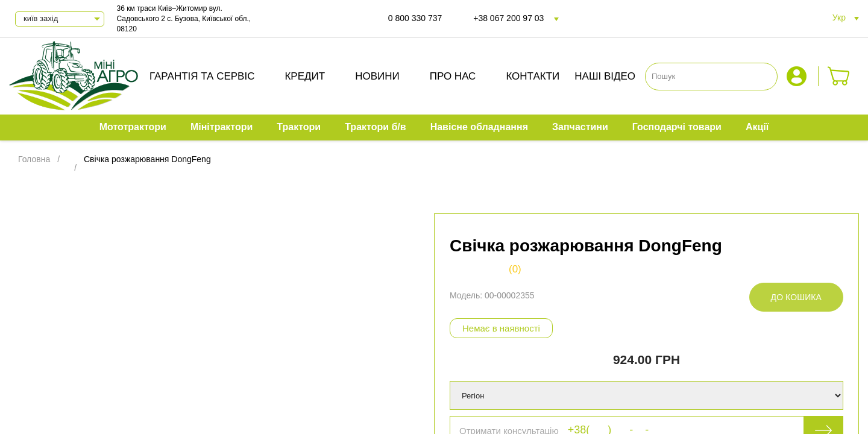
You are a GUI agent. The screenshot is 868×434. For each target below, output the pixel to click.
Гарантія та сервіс (202, 76)
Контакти (533, 76)
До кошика (796, 297)
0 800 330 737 (415, 18)
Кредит (305, 76)
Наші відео (605, 76)
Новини (377, 76)
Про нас (453, 76)
